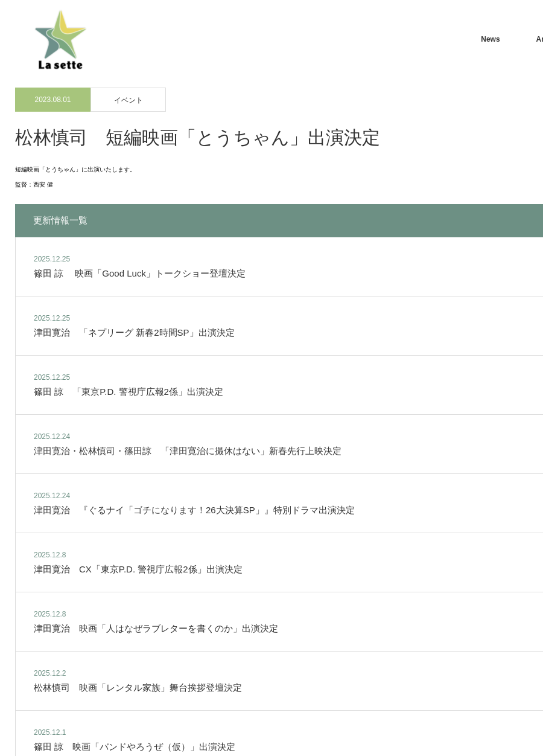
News (490, 39)
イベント (129, 100)
